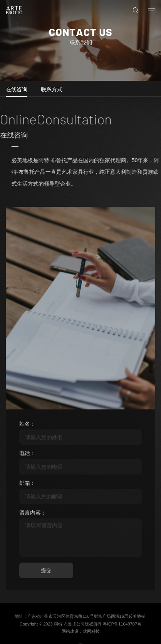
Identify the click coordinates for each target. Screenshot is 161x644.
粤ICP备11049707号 (122, 624)
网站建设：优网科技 (81, 631)
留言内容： (33, 515)
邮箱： (27, 485)
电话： (27, 455)
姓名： (27, 426)
